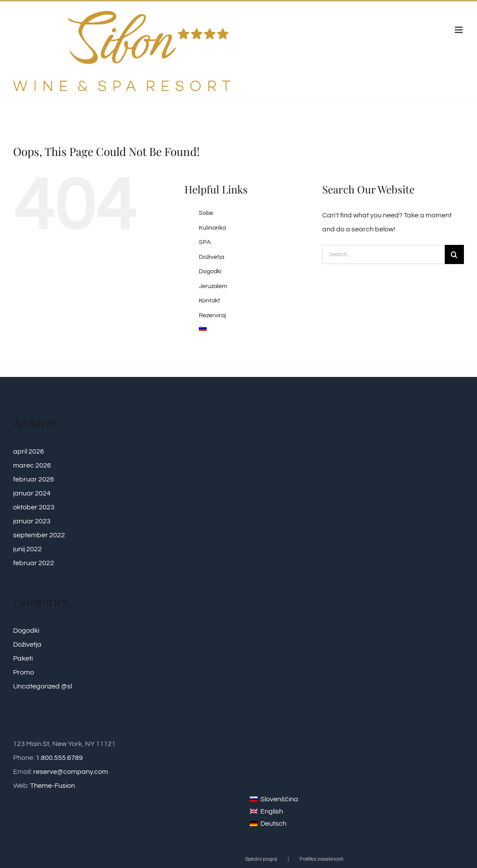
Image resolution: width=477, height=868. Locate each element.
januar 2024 (32, 493)
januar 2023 (32, 521)
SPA (205, 242)
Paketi (23, 658)
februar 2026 (34, 479)
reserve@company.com (71, 772)
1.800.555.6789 (59, 758)
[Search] (454, 254)
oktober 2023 (34, 507)
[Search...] (383, 254)
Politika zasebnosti (321, 859)
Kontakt (210, 301)
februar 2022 (34, 563)
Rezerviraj (212, 315)
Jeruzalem (213, 286)
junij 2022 (27, 549)
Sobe (206, 213)
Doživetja (211, 257)
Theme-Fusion (53, 786)
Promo (24, 672)
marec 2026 (32, 465)
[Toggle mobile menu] (459, 30)
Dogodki (210, 271)
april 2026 (29, 451)
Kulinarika (212, 228)
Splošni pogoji (261, 859)
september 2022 (39, 535)
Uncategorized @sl (43, 686)
